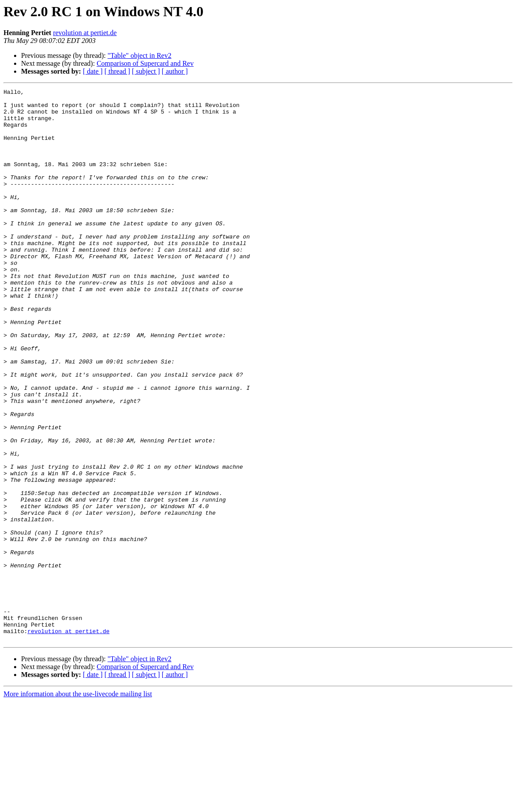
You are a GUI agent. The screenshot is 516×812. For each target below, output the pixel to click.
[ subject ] (146, 71)
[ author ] (175, 71)
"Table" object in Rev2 (139, 55)
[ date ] (93, 71)
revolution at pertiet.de (85, 33)
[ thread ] (117, 71)
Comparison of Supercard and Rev (145, 63)
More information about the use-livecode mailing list (78, 804)
